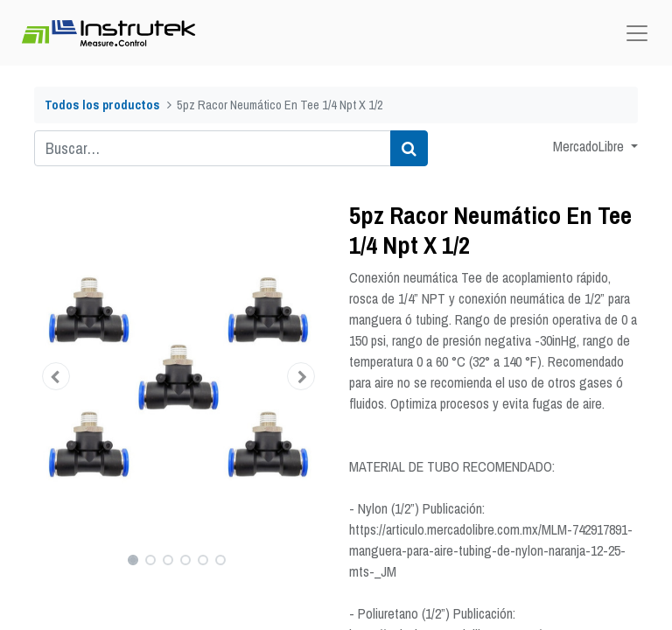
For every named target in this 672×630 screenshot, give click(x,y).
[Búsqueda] (409, 148)
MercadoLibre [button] (590, 146)
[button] (56, 376)
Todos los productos (102, 105)
